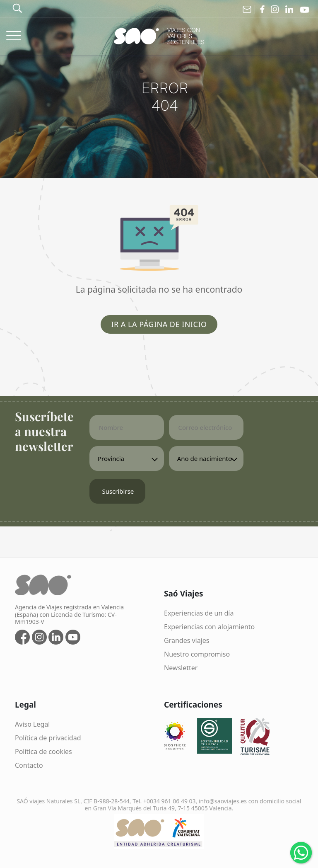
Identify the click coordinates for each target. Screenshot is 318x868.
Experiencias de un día (199, 613)
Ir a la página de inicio (159, 324)
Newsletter (181, 668)
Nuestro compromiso (197, 654)
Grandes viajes (187, 640)
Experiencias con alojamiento (209, 627)
